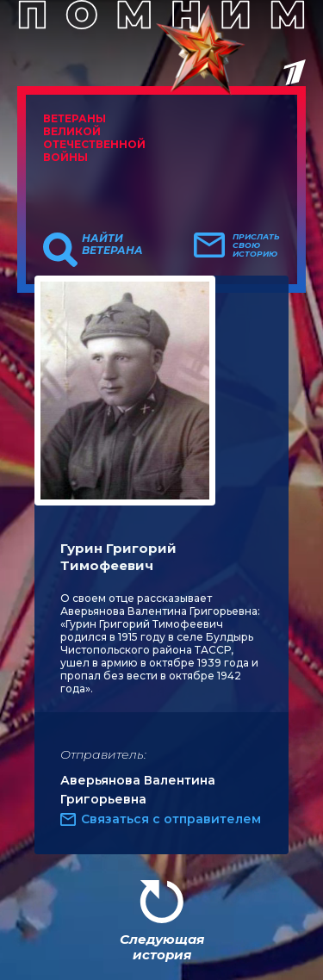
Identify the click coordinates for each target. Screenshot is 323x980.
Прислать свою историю (256, 245)
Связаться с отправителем (171, 819)
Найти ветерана (112, 245)
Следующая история (162, 947)
